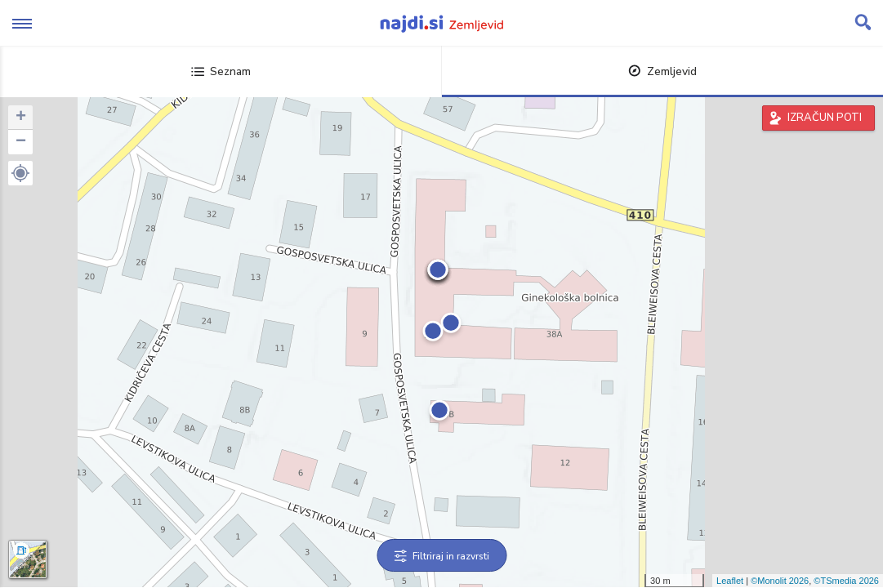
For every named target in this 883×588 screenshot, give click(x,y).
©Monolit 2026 (780, 581)
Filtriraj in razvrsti (441, 556)
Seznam (221, 71)
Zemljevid (662, 71)
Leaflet (730, 581)
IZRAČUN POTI (825, 118)
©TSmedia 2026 (846, 581)
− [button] (21, 142)
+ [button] (21, 118)
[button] (20, 173)
